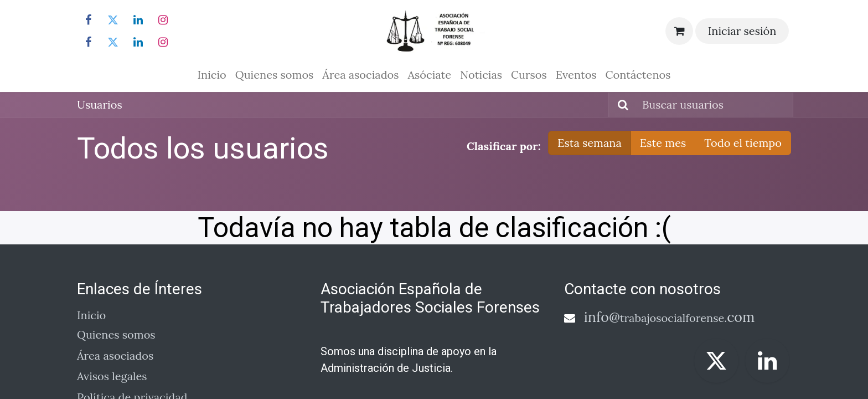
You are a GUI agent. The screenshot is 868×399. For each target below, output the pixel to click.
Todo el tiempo (743, 143)
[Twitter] (113, 20)
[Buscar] (620, 105)
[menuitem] (211, 75)
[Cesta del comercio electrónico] (679, 31)
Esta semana (590, 143)
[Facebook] (88, 20)
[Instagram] (163, 20)
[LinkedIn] (138, 20)
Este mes (663, 143)
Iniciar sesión (742, 31)
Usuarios (100, 104)
